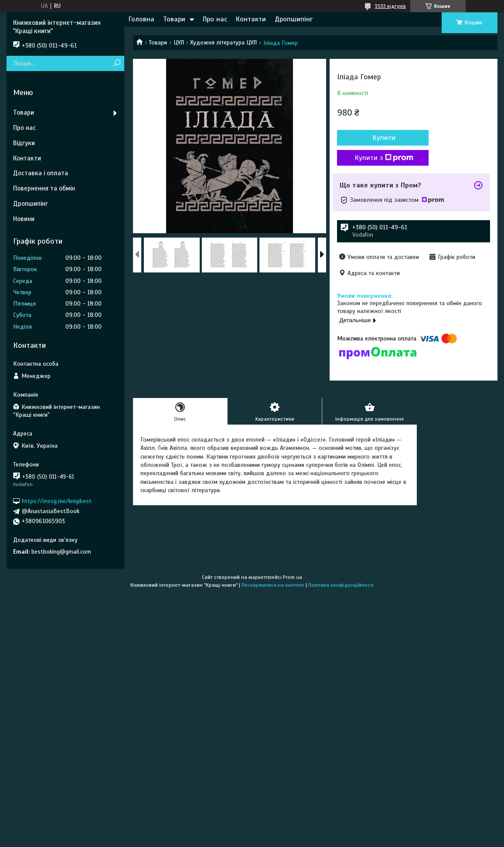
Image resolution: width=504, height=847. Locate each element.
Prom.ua (293, 577)
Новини (24, 219)
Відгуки (24, 143)
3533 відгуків (390, 6)
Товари (174, 19)
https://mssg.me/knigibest (57, 501)
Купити (384, 138)
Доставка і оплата (41, 173)
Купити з (384, 158)
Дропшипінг (294, 19)
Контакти (251, 19)
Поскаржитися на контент (273, 585)
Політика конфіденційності (341, 585)
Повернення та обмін (44, 188)
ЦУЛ (179, 43)
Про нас (215, 19)
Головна (141, 19)
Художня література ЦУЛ (223, 43)
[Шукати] (117, 63)
